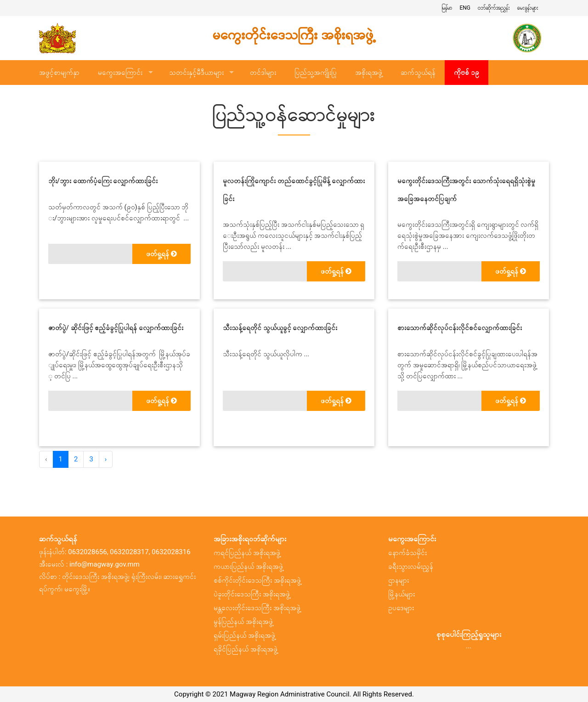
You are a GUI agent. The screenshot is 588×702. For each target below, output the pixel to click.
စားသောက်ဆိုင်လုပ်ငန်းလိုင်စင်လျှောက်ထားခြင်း (460, 328)
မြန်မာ (447, 8)
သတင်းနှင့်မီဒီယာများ (196, 73)
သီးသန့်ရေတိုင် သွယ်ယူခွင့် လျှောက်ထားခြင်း (280, 328)
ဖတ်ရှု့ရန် (161, 254)
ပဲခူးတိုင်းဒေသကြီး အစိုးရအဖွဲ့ (252, 594)
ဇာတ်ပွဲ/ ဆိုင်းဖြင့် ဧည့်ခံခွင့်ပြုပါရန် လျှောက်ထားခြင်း (116, 328)
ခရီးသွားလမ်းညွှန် (411, 567)
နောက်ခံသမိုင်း (407, 553)
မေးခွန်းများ (528, 8)
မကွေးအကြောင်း (120, 73)
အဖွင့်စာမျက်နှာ (59, 73)
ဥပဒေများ (401, 608)
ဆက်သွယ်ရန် (418, 73)
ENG (465, 8)
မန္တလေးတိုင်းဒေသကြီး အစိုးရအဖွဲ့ (257, 608)
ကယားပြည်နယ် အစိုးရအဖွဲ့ (248, 567)
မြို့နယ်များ (401, 594)
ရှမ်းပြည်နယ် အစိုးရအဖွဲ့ (244, 635)
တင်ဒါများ (263, 73)
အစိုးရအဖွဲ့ (369, 73)
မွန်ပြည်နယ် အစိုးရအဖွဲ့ (243, 622)
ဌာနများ (399, 580)
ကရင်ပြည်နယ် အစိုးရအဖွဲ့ (247, 553)
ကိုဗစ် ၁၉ (466, 73)
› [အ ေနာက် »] (106, 459)
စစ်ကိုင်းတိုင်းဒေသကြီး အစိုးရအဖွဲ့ (257, 580)
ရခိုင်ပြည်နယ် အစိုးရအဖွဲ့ (246, 649)
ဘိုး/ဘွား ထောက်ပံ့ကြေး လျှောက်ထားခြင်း (103, 181)
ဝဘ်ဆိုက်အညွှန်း (494, 8)
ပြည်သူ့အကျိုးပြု (316, 73)
